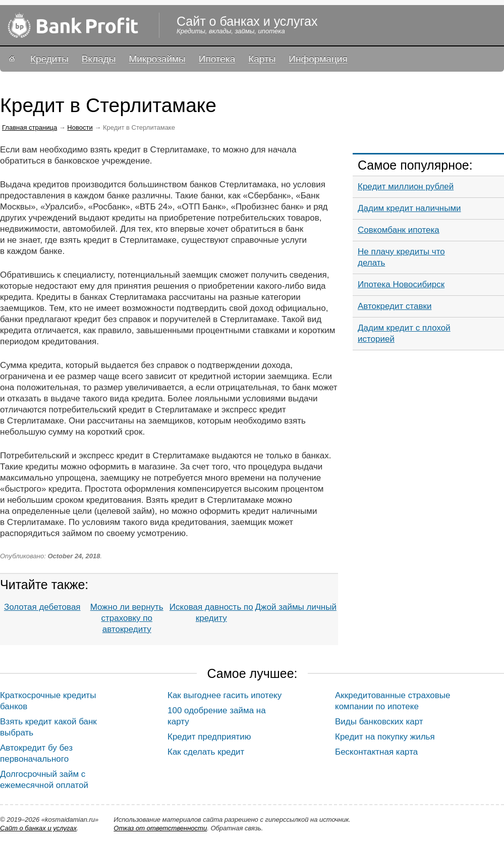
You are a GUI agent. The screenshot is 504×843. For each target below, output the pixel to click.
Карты (262, 59)
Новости (80, 127)
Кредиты (49, 59)
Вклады (99, 59)
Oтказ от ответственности (160, 828)
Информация (318, 59)
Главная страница (30, 127)
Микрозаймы (157, 59)
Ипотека (217, 59)
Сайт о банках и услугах (38, 828)
